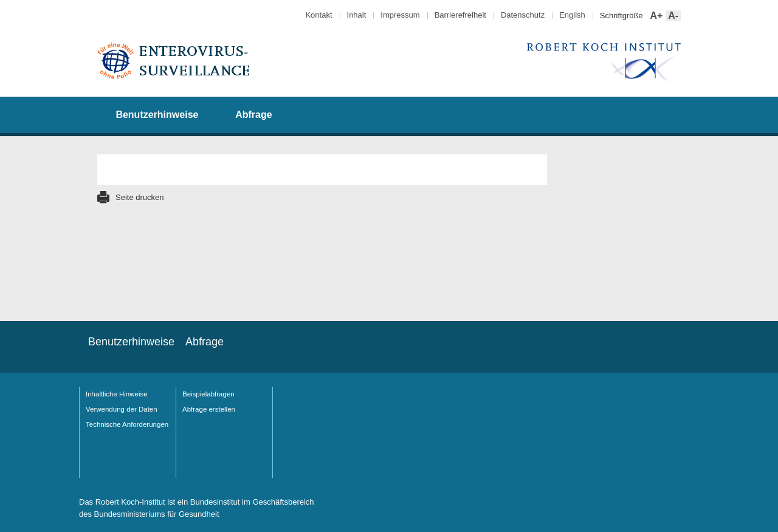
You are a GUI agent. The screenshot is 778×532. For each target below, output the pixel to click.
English (572, 15)
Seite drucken (140, 197)
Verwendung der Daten (122, 409)
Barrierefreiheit (460, 15)
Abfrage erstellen (209, 409)
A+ (656, 16)
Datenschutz (523, 15)
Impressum (400, 15)
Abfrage (253, 115)
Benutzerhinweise (157, 115)
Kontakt (318, 15)
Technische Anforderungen (127, 424)
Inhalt (357, 15)
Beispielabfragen (208, 394)
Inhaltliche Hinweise (117, 394)
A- (672, 16)
